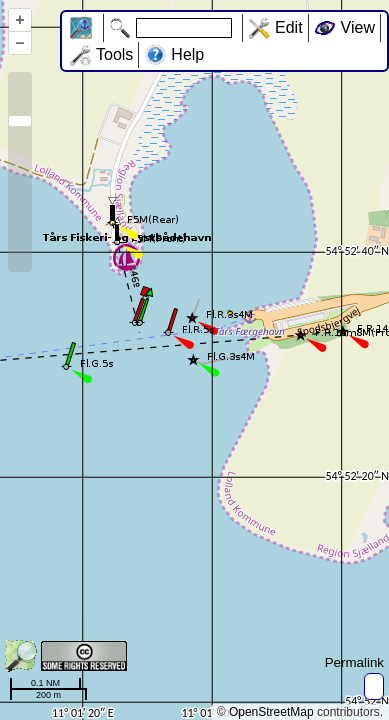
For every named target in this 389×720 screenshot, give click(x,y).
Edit (289, 27)
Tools (114, 54)
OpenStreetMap (271, 712)
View (358, 27)
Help (187, 54)
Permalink (354, 662)
